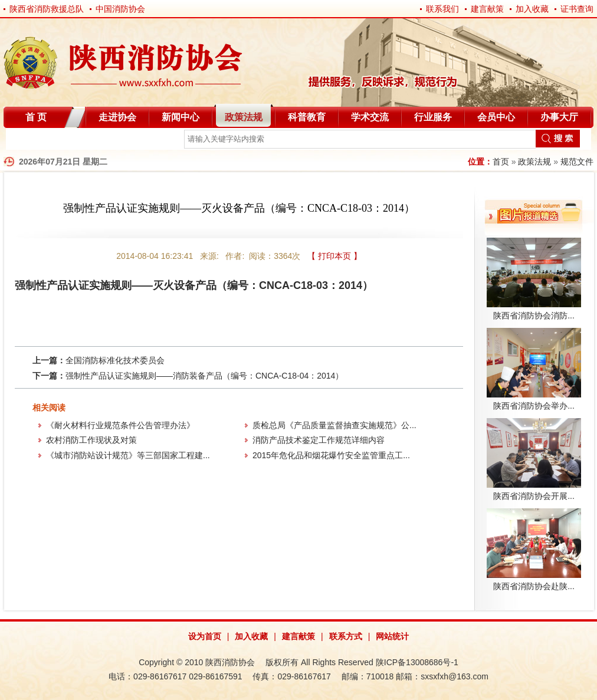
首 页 (36, 117)
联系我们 (442, 9)
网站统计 (392, 636)
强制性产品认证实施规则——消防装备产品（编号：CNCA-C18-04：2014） (204, 376)
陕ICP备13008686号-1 (417, 662)
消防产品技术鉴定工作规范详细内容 (319, 440)
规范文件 (577, 162)
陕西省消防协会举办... (534, 406)
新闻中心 (181, 117)
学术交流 (370, 117)
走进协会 (117, 117)
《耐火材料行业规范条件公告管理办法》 (120, 425)
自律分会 (34, 141)
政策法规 (244, 117)
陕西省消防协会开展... (534, 496)
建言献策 (487, 9)
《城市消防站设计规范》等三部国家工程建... (128, 455)
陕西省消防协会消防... (534, 316)
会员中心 (496, 117)
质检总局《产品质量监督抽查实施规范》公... (334, 425)
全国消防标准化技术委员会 (115, 360)
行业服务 (433, 117)
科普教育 (307, 117)
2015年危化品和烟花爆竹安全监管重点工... (331, 455)
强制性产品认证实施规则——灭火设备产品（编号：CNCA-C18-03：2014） (194, 285)
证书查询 (577, 9)
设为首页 (205, 636)
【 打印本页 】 (334, 256)
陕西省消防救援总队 (47, 9)
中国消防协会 (120, 9)
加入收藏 (532, 9)
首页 (501, 162)
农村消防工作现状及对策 (91, 440)
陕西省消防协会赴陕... (534, 586)
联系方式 (346, 636)
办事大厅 (559, 117)
